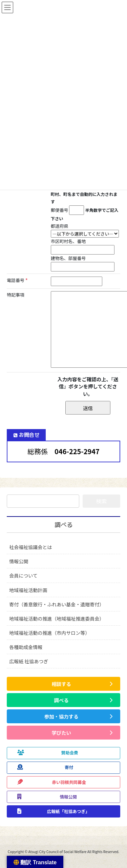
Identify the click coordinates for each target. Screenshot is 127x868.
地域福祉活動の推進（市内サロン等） (49, 633)
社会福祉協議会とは (30, 547)
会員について (23, 576)
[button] (63, 684)
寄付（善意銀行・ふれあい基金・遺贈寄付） (57, 604)
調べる (64, 525)
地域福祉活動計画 (28, 590)
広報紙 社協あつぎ (29, 661)
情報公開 (19, 561)
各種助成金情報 (26, 647)
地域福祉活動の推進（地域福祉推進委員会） (57, 619)
